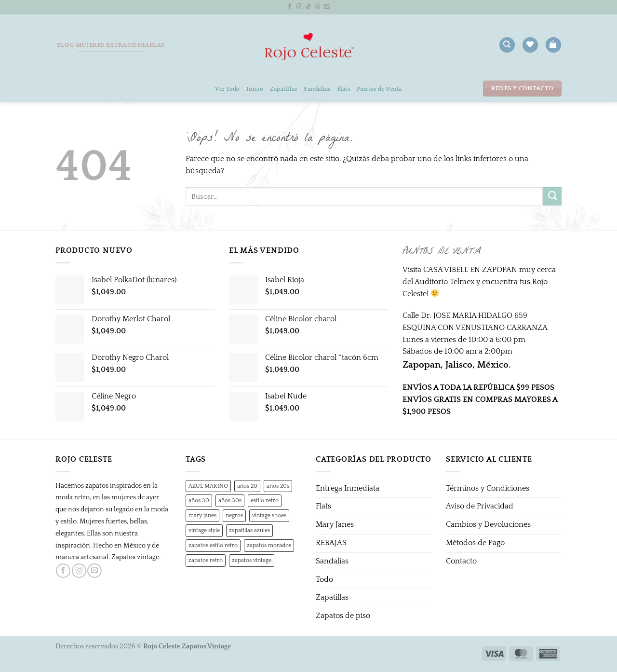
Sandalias (317, 89)
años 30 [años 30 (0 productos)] (199, 500)
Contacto (461, 561)
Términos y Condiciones (488, 488)
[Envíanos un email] (327, 7)
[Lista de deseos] (530, 45)
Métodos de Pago (475, 543)
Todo (324, 580)
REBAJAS (331, 543)
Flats (344, 89)
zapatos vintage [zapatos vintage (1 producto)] (252, 560)
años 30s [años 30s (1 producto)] (230, 500)
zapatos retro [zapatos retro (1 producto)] (206, 560)
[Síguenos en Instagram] (299, 7)
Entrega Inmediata (348, 488)
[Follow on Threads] (318, 7)
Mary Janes (335, 525)
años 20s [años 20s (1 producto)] (278, 486)
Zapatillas (283, 89)
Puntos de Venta (379, 89)
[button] (553, 45)
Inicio (255, 89)
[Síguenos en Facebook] (290, 7)
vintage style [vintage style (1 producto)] (204, 530)
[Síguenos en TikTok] (308, 7)
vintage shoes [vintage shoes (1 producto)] (269, 515)
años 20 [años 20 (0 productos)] (247, 486)
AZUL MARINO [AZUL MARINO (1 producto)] (208, 486)
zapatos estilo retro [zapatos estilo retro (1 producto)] (213, 545)
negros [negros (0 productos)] (234, 515)
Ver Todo (227, 89)
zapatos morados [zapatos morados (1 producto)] (269, 545)
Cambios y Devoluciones (488, 525)
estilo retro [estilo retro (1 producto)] (265, 500)
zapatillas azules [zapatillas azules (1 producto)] (249, 530)
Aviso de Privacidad (480, 506)
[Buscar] (507, 45)
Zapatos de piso (343, 616)
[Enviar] (552, 196)
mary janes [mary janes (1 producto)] (202, 515)
